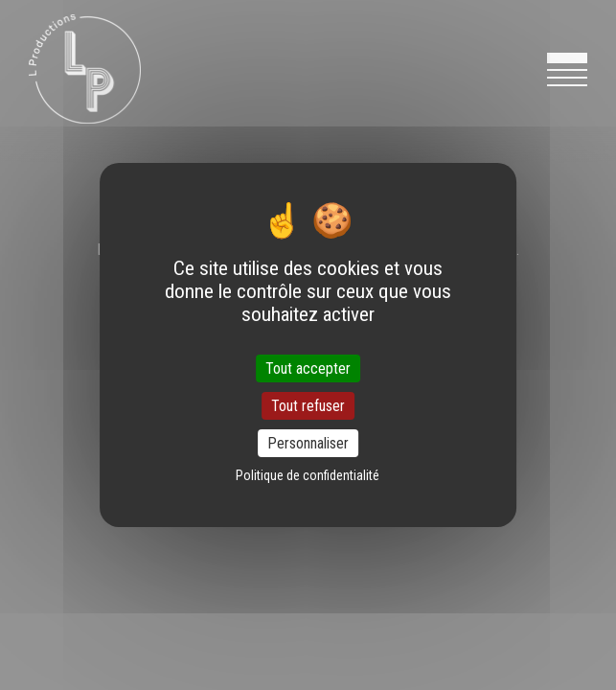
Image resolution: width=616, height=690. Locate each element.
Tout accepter (308, 368)
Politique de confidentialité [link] (308, 475)
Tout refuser (308, 406)
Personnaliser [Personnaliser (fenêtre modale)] (308, 443)
